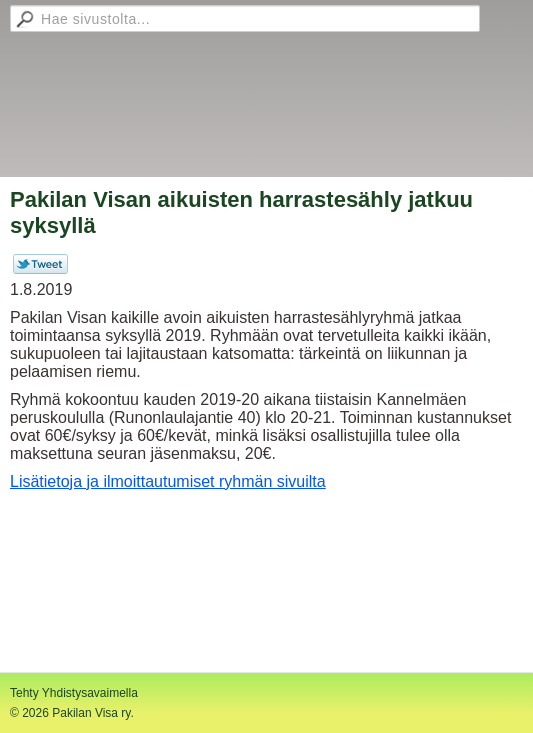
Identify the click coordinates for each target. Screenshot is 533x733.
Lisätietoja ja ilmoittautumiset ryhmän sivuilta (168, 481)
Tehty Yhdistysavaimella (74, 693)
